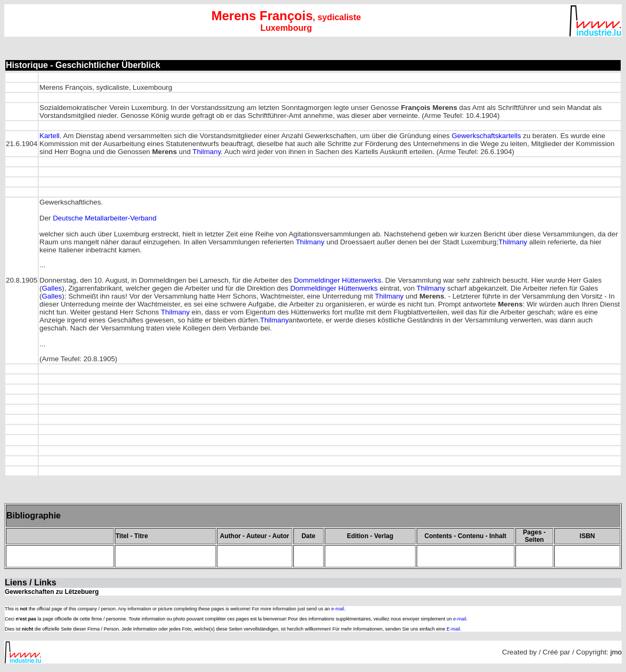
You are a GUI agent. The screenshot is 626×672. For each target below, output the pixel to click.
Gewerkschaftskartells (486, 136)
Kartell (49, 136)
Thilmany (206, 152)
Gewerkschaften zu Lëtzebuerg (52, 592)
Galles (52, 288)
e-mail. (338, 609)
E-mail (453, 629)
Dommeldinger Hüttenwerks (337, 280)
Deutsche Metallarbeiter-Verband (104, 218)
